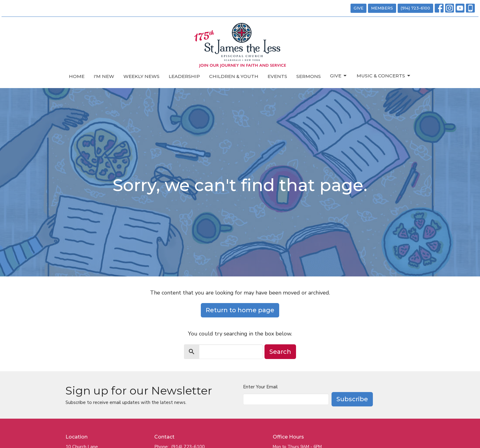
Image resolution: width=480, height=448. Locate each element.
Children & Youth (234, 76)
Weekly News (141, 76)
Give (339, 76)
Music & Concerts (384, 76)
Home (77, 76)
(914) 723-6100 (415, 8)
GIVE (358, 8)
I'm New (104, 76)
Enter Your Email (260, 387)
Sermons (309, 76)
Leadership (184, 76)
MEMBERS (382, 8)
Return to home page (240, 310)
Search (280, 352)
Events (277, 76)
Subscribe (352, 399)
